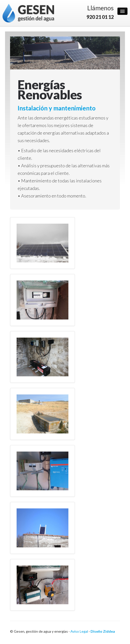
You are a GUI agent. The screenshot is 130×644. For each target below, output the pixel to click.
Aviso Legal (79, 631)
